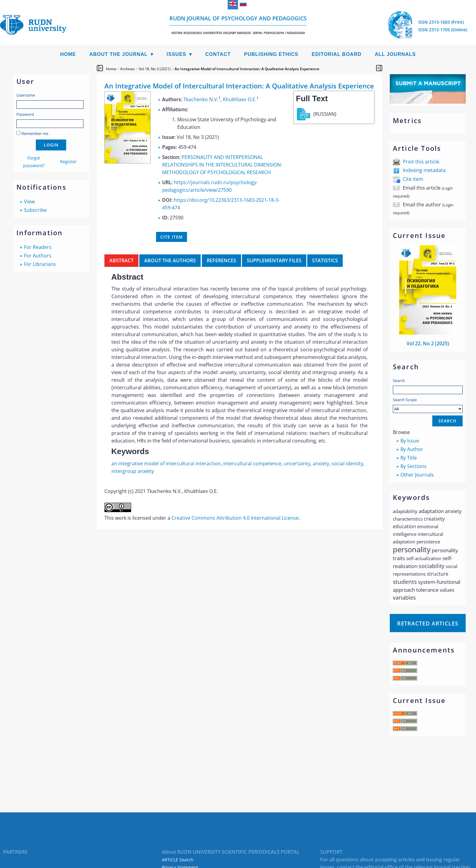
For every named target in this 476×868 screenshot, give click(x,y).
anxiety (321, 463)
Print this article (421, 162)
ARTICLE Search (178, 860)
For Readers (38, 247)
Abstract (121, 260)
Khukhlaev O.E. (240, 99)
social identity (347, 463)
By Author (412, 449)
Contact (218, 54)
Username (26, 95)
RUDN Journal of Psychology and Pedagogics (238, 25)
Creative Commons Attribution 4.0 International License (235, 518)
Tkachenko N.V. (201, 99)
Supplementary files (274, 260)
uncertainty (297, 463)
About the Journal (118, 54)
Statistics (325, 260)
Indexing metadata (424, 170)
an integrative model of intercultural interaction (166, 463)
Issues (177, 54)
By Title (409, 458)
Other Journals (417, 475)
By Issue (410, 441)
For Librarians (40, 264)
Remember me (35, 133)
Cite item (413, 179)
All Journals (395, 54)
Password (25, 114)
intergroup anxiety (133, 471)
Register (68, 162)
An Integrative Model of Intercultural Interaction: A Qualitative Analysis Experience (247, 69)
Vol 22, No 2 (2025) (428, 343)
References (221, 260)
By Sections (413, 466)
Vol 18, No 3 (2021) (155, 69)
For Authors (38, 256)
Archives (127, 69)
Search (399, 381)
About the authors (170, 260)
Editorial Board (337, 54)
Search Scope (428, 405)
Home (68, 54)
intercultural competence (252, 463)
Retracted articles (428, 623)
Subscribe (35, 210)
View (29, 201)
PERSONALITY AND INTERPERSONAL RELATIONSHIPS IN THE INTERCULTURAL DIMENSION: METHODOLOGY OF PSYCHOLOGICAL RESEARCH (222, 165)
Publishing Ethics (271, 54)
